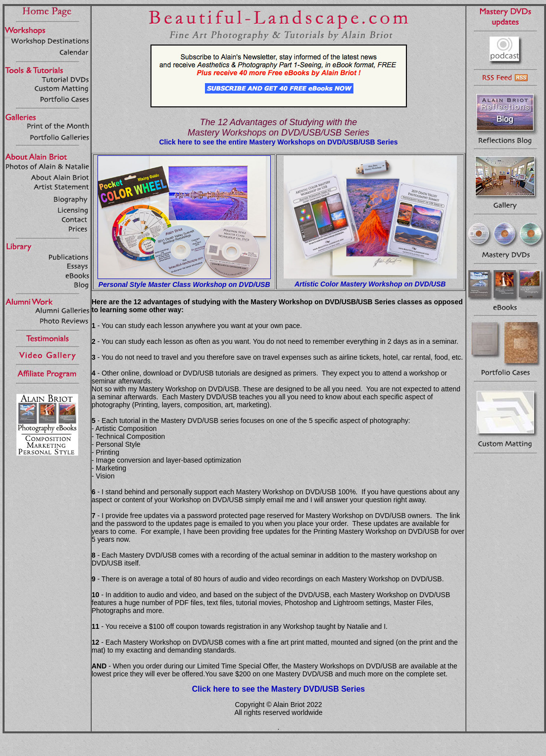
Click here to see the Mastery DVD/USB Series (278, 689)
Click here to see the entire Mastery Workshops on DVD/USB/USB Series (278, 142)
